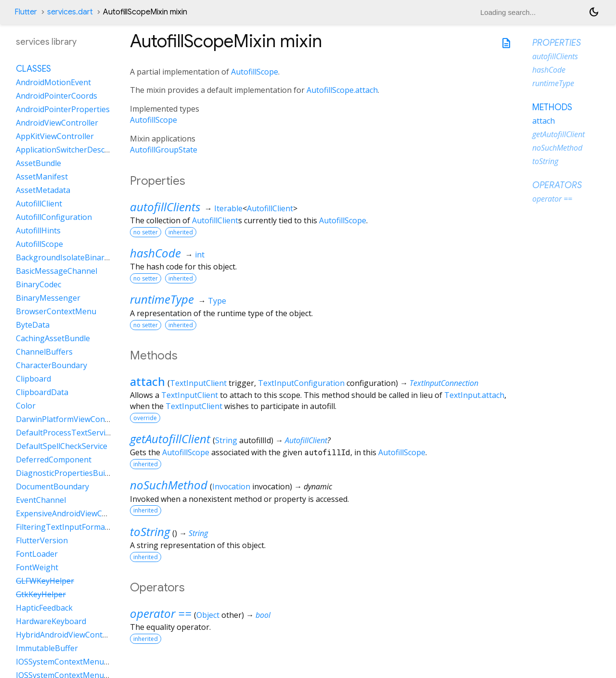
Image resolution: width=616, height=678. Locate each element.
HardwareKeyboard (51, 621)
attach (148, 381)
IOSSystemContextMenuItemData (77, 662)
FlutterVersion (42, 540)
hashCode (155, 253)
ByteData (33, 325)
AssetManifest (42, 177)
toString (150, 531)
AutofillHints (38, 230)
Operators (557, 185)
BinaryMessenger (48, 298)
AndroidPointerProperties (63, 109)
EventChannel (41, 500)
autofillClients (165, 207)
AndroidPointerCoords (57, 96)
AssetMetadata (43, 190)
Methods (552, 107)
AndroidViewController (57, 123)
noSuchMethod (169, 485)
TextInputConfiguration (301, 383)
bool (263, 615)
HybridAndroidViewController (69, 635)
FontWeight (37, 567)
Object (208, 615)
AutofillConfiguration (54, 217)
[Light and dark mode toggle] (594, 12)
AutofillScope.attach (342, 90)
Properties (557, 43)
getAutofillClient (170, 439)
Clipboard (33, 379)
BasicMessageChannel (57, 271)
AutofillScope (255, 72)
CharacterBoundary (51, 365)
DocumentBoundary (52, 486)
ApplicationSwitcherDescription (72, 150)
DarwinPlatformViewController (72, 419)
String (226, 440)
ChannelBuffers (44, 352)
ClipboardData (42, 392)
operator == (161, 613)
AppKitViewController (55, 136)
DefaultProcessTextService (64, 433)
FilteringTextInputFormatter (67, 527)
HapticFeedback (44, 608)
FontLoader (37, 554)
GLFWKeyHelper (45, 581)
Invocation (231, 486)
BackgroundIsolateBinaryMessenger (83, 257)
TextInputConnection (444, 383)
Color (26, 406)
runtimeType (162, 299)
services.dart (70, 12)
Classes (33, 69)
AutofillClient (270, 208)
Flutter (26, 12)
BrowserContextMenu (56, 311)
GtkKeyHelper (41, 594)
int (200, 255)
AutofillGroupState (164, 150)
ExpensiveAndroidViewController (75, 513)
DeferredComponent (54, 460)
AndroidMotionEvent (53, 82)
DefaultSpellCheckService (62, 446)
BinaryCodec (38, 284)
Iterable (228, 208)
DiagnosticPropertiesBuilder (67, 473)
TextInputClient (198, 383)
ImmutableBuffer (47, 648)
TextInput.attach (474, 395)
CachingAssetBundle (53, 338)
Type (217, 301)
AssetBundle (38, 163)
